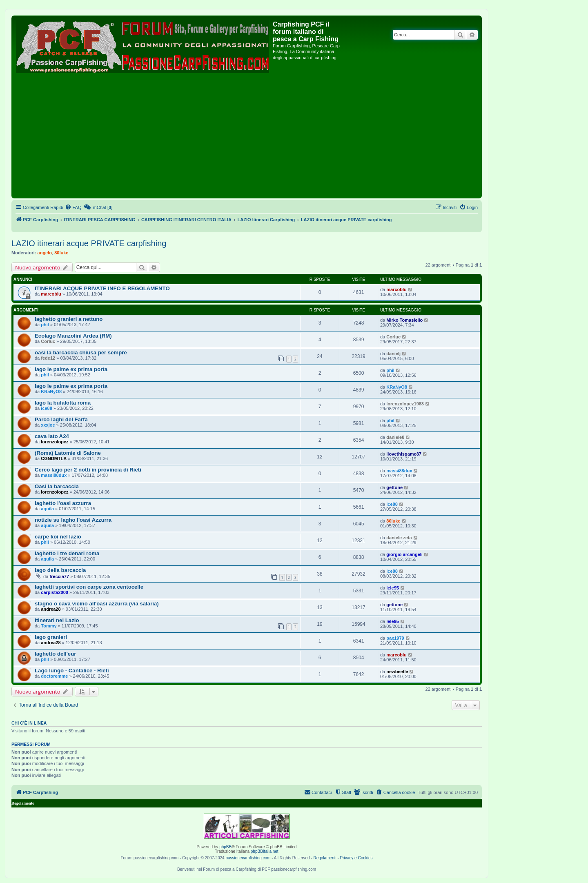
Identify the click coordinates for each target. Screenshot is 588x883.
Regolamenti (325, 858)
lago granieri (51, 637)
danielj (393, 354)
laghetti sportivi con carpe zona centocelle (89, 587)
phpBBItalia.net (265, 851)
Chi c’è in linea (29, 723)
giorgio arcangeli (404, 554)
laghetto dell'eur (55, 654)
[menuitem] (73, 207)
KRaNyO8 (51, 391)
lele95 (393, 588)
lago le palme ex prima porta (71, 369)
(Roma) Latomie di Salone (68, 453)
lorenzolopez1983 (405, 404)
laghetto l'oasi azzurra (63, 503)
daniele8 (395, 437)
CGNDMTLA (54, 458)
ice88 (47, 408)
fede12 (48, 358)
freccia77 (59, 576)
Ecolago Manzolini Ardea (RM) (73, 336)
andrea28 (51, 609)
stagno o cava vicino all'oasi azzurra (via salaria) (97, 604)
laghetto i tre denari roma (67, 553)
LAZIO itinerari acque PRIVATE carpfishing (89, 243)
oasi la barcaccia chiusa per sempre (81, 353)
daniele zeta (399, 538)
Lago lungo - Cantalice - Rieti (72, 671)
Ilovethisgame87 (404, 454)
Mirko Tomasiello (404, 320)
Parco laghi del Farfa (61, 419)
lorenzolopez (55, 442)
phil (45, 325)
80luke (61, 253)
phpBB (225, 847)
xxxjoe (48, 425)
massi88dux (54, 475)
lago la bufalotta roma (63, 403)
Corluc (48, 341)
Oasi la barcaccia (57, 486)
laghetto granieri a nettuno (69, 319)
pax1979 (395, 638)
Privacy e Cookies (356, 858)
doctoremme (54, 676)
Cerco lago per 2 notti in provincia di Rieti (88, 470)
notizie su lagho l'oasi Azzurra (73, 520)
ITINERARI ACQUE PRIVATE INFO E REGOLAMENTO (102, 288)
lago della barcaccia (60, 570)
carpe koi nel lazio (58, 537)
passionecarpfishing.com (248, 858)
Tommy (49, 626)
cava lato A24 (52, 436)
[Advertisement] (247, 135)
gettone (394, 487)
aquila (47, 509)
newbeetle (397, 672)
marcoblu (51, 294)
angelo (45, 253)
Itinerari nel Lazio (57, 620)
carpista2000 (55, 592)
